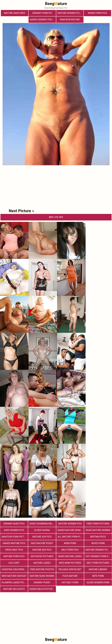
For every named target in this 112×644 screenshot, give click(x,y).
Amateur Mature (70, 20)
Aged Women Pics (14, 530)
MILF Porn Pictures (98, 563)
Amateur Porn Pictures (15, 537)
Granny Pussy (42, 582)
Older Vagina (42, 530)
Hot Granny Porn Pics (99, 556)
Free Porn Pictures (98, 524)
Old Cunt (14, 563)
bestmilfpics (98, 537)
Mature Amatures (15, 13)
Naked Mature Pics (14, 543)
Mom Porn (70, 543)
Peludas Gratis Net (70, 569)
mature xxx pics (42, 537)
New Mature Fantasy (14, 576)
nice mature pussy (42, 543)
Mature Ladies (42, 563)
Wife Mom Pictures (70, 563)
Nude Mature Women (98, 530)
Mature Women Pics (70, 524)
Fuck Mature (70, 576)
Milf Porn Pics (70, 550)
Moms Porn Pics (98, 13)
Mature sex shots (14, 589)
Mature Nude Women (42, 576)
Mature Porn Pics (14, 556)
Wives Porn (98, 543)
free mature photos (42, 569)
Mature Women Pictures (71, 13)
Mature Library (98, 569)
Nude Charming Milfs (42, 524)
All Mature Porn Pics (70, 537)
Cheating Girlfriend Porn (15, 569)
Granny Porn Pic (42, 13)
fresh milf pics (14, 550)
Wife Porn (98, 576)
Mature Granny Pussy (99, 550)
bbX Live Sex (56, 217)
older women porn (98, 582)
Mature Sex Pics (42, 550)
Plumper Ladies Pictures (15, 582)
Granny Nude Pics (14, 524)
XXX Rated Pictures (42, 556)
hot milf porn (70, 582)
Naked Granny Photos (43, 20)
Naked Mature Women (71, 530)
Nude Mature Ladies (70, 556)
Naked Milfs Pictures (42, 589)
